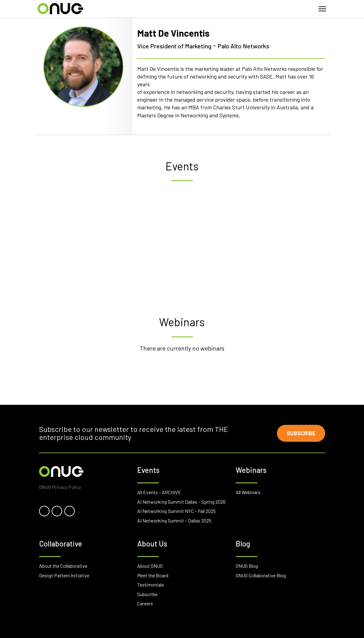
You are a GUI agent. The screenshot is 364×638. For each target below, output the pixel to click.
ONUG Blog (247, 566)
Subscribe (301, 433)
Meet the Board (153, 575)
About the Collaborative (63, 566)
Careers (145, 603)
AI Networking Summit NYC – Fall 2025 (176, 511)
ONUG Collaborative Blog (261, 575)
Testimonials (151, 585)
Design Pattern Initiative (64, 575)
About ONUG (150, 566)
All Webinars (248, 492)
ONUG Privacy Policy (60, 487)
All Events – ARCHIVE (159, 492)
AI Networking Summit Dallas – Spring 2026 (181, 501)
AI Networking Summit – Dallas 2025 (174, 520)
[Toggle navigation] (322, 9)
